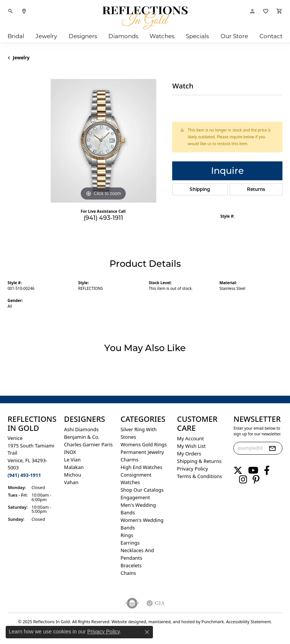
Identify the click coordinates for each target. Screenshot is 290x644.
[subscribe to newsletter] (272, 448)
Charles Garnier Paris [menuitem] (89, 444)
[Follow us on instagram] (243, 480)
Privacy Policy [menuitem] (193, 469)
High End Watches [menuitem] (141, 467)
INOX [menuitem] (70, 452)
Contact (271, 36)
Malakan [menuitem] (74, 467)
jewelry (21, 58)
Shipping (200, 189)
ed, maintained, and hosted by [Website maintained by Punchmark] (171, 622)
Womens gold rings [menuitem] (144, 444)
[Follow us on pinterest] (256, 480)
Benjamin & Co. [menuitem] (82, 437)
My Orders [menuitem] (189, 454)
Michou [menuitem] (73, 475)
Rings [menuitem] (127, 535)
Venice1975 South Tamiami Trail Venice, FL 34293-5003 (31, 457)
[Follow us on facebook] (267, 471)
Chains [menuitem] (128, 573)
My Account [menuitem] (191, 438)
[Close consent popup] (147, 632)
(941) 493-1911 (103, 218)
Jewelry (46, 36)
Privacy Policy (103, 632)
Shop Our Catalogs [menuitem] (142, 490)
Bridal (16, 36)
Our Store (234, 36)
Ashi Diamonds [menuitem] (82, 429)
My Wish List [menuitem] (191, 446)
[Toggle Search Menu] (11, 11)
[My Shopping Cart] (279, 11)
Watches (162, 36)
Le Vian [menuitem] (72, 460)
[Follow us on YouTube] (253, 471)
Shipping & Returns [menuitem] (199, 461)
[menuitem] (132, 603)
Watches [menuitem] (130, 482)
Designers (83, 36)
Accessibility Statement (249, 622)
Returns (256, 189)
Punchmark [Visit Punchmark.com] (213, 622)
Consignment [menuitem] (136, 475)
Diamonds (123, 36)
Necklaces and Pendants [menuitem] (137, 554)
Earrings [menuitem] (130, 543)
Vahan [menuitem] (71, 482)
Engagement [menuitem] (135, 497)
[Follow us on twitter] (238, 471)
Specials (197, 36)
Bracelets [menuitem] (131, 565)
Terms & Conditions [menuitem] (200, 476)
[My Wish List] (266, 11)
